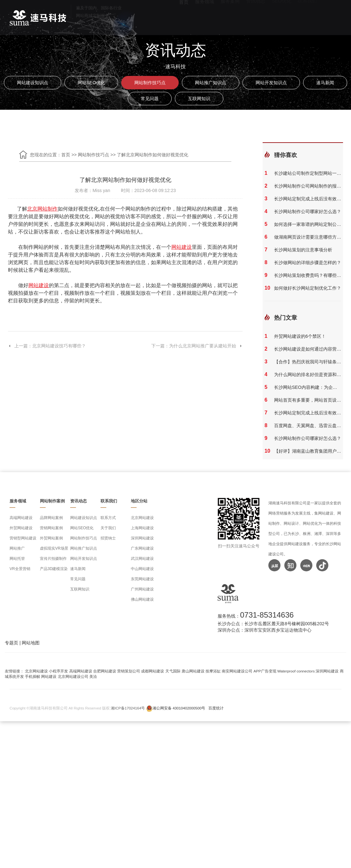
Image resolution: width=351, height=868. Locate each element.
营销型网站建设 (23, 538)
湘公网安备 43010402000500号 (179, 708)
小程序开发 (58, 671)
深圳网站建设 (142, 538)
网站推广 (17, 548)
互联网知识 (199, 99)
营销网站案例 (51, 528)
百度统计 (216, 708)
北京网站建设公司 (73, 676)
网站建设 (49, 676)
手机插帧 (33, 676)
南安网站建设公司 (237, 671)
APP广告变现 (265, 671)
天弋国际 (173, 671)
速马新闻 (325, 83)
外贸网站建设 (21, 528)
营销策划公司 (129, 671)
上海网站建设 (142, 528)
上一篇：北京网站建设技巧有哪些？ (47, 346)
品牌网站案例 (51, 518)
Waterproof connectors (296, 671)
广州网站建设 (142, 589)
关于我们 (108, 528)
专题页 (11, 643)
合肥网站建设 (105, 671)
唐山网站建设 (193, 671)
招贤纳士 (108, 538)
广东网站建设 (142, 548)
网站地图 (31, 643)
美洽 (93, 676)
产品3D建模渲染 (54, 569)
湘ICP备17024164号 (128, 708)
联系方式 (108, 518)
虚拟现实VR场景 (54, 548)
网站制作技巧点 (150, 83)
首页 (184, 16)
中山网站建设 (142, 569)
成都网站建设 (153, 671)
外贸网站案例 (51, 538)
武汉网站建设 (142, 559)
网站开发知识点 (271, 83)
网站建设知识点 (33, 83)
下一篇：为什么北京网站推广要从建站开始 (197, 346)
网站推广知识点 (211, 83)
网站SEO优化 (91, 83)
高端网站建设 (21, 518)
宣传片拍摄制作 (53, 559)
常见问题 (150, 99)
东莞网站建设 (142, 579)
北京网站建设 (142, 518)
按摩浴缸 (213, 671)
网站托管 (17, 559)
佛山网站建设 (142, 599)
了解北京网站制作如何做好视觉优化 (153, 155)
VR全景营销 (20, 569)
